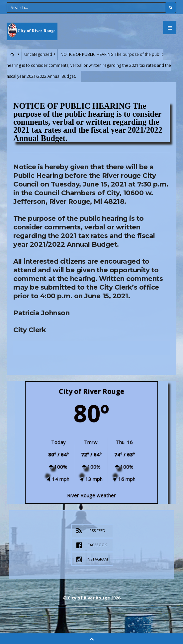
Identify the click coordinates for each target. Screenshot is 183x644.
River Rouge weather (91, 495)
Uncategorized (38, 54)
